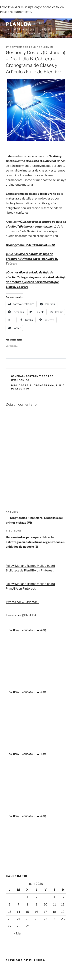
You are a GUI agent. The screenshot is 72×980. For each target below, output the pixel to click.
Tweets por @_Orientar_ (22, 602)
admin (48, 47)
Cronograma (44, 385)
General (18, 376)
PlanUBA (19, 24)
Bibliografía (22, 385)
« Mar (18, 934)
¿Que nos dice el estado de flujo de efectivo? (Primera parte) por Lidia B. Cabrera (32, 259)
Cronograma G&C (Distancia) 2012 (30, 245)
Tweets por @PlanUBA (21, 615)
